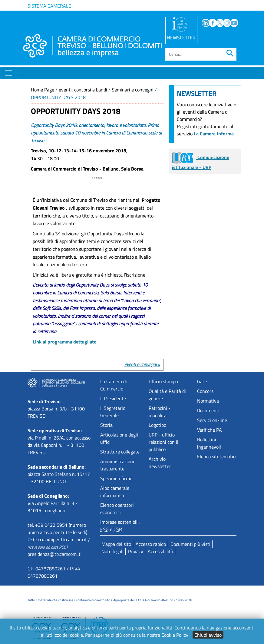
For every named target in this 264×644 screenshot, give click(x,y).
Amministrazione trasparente (118, 465)
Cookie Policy (175, 635)
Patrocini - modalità (160, 412)
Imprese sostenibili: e (120, 526)
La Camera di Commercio (114, 385)
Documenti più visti (190, 544)
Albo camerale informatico (115, 492)
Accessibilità (160, 551)
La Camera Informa (214, 134)
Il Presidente (113, 398)
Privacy (136, 551)
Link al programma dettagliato (65, 342)
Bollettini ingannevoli (209, 443)
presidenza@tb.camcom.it (54, 554)
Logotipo (157, 425)
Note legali (112, 551)
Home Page (43, 90)
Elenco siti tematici (217, 456)
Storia (106, 425)
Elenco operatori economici (117, 509)
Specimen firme (116, 478)
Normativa (208, 401)
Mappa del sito (116, 544)
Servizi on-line (212, 420)
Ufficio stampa (163, 381)
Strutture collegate (120, 452)
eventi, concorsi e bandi (83, 90)
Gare (202, 381)
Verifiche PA (210, 430)
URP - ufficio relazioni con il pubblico (163, 442)
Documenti (208, 410)
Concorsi (206, 391)
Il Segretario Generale (113, 412)
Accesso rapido (151, 544)
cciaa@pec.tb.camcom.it (62, 539)
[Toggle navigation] (8, 73)
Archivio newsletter (160, 463)
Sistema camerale (49, 6)
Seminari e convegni (133, 90)
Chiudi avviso (208, 635)
